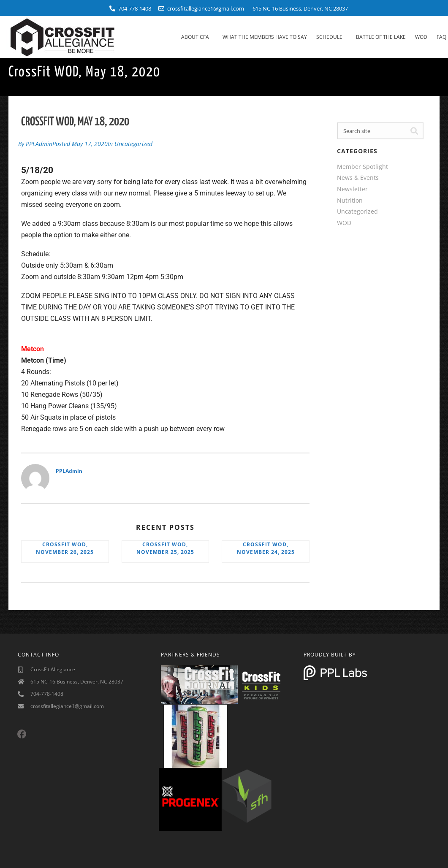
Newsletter (352, 189)
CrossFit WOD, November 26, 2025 (65, 547)
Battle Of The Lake (381, 37)
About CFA (197, 37)
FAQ (441, 37)
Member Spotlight (362, 167)
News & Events (358, 178)
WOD (421, 37)
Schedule (331, 37)
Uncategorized (133, 143)
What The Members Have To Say (265, 37)
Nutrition (350, 200)
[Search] (414, 131)
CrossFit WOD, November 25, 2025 (165, 547)
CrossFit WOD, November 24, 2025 (266, 547)
